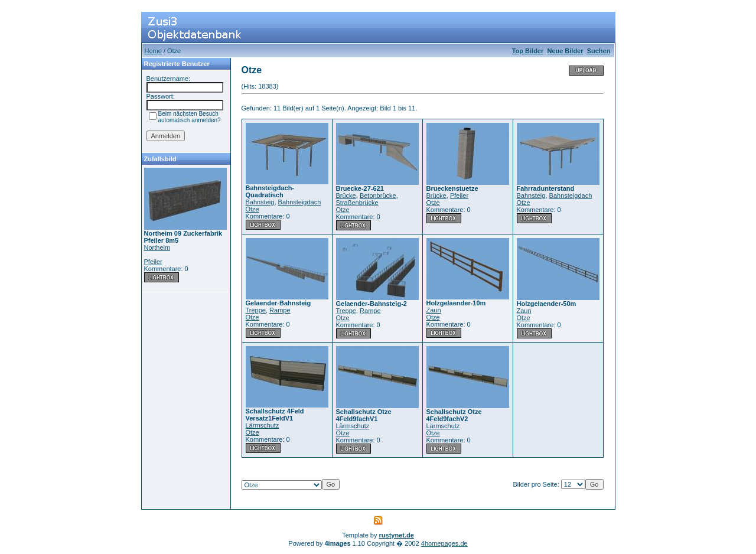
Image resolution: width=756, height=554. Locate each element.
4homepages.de (444, 543)
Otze (252, 209)
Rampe (280, 310)
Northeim (157, 247)
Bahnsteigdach (300, 202)
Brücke (346, 195)
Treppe (256, 310)
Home (153, 51)
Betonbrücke (378, 195)
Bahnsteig (260, 202)
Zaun (434, 310)
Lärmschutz (263, 425)
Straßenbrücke (357, 203)
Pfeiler (153, 262)
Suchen (599, 51)
